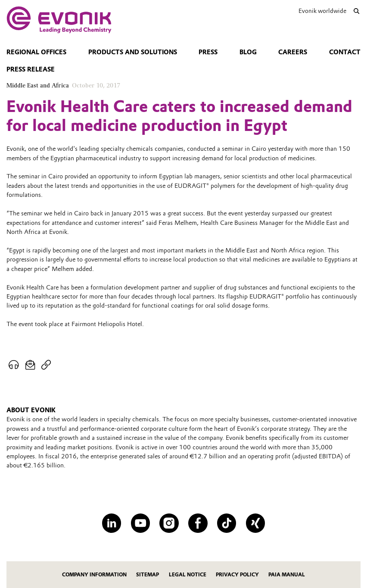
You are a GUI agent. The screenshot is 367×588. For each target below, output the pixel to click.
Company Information (94, 575)
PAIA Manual (287, 575)
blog (248, 52)
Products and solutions (133, 52)
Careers (293, 52)
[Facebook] (198, 523)
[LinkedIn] (112, 523)
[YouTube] (141, 523)
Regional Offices (36, 52)
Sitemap (148, 575)
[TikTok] (227, 523)
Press (208, 52)
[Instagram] (169, 523)
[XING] (256, 523)
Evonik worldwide (322, 11)
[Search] (357, 11)
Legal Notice (188, 575)
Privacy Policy (237, 575)
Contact (345, 52)
